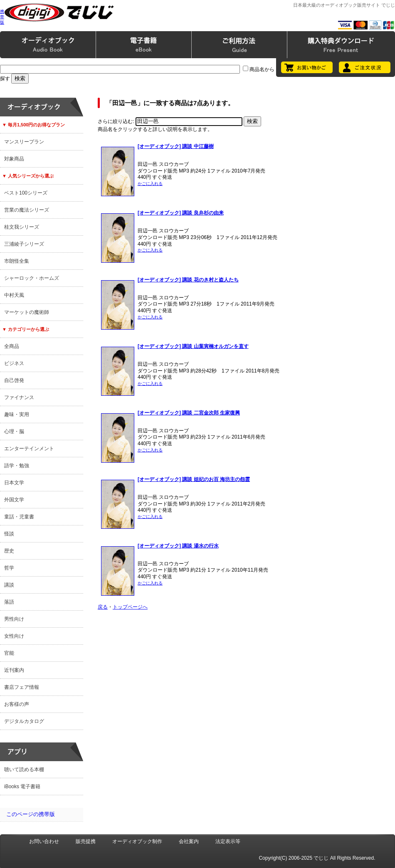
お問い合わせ (44, 841)
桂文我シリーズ (22, 227)
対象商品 (14, 159)
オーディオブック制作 (137, 841)
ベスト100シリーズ (26, 193)
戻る (103, 607)
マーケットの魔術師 (27, 312)
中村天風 (14, 295)
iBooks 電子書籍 (22, 787)
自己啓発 (14, 380)
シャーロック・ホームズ (32, 278)
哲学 (9, 568)
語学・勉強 (17, 466)
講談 (9, 585)
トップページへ (130, 607)
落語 (9, 602)
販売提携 (86, 841)
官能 (9, 653)
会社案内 (189, 841)
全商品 (12, 346)
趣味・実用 (17, 414)
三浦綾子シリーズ (24, 244)
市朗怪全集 (17, 261)
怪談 (9, 534)
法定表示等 (228, 841)
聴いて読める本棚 (24, 769)
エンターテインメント (29, 449)
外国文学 (14, 500)
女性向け (14, 636)
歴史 (9, 551)
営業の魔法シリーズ (27, 210)
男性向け (14, 619)
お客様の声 (17, 704)
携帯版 (2, 17)
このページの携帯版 (31, 814)
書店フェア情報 (22, 687)
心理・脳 (14, 432)
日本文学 (14, 483)
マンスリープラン (24, 142)
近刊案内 (14, 670)
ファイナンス (19, 397)
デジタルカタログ (24, 721)
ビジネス (14, 363)
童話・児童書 (19, 517)
